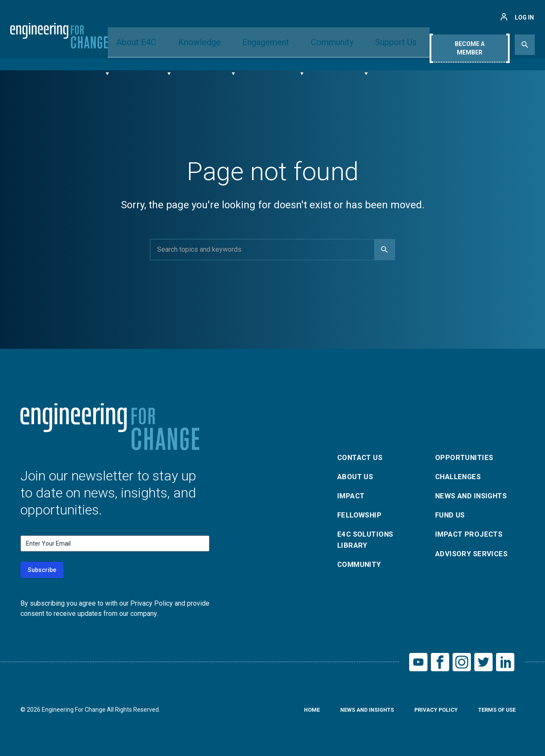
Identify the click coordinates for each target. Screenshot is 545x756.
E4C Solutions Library (368, 542)
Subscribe (42, 570)
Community (326, 44)
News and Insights (475, 495)
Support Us (384, 44)
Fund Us (452, 515)
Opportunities (466, 454)
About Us (357, 474)
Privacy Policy (429, 713)
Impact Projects (471, 536)
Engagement (265, 44)
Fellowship (361, 515)
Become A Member (469, 46)
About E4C (150, 44)
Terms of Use (494, 713)
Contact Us (362, 454)
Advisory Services (474, 556)
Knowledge (206, 44)
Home (296, 713)
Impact (352, 495)
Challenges (461, 474)
